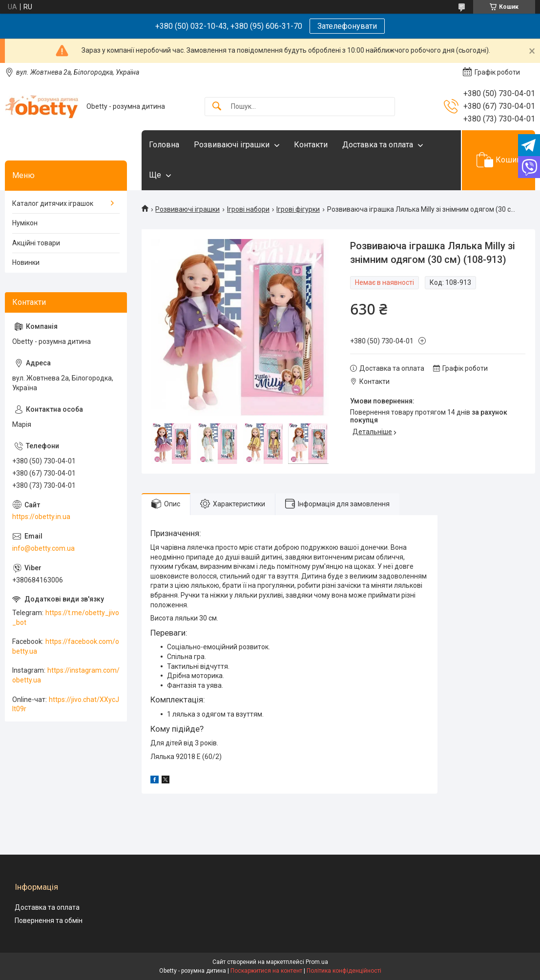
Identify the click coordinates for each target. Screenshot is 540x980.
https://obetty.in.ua (41, 517)
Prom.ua (317, 962)
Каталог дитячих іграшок (53, 203)
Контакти (311, 145)
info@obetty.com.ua (43, 548)
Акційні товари (36, 243)
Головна (164, 145)
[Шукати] (217, 107)
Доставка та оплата (378, 145)
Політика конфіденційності (344, 971)
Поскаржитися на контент (266, 971)
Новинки (26, 262)
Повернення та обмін (49, 920)
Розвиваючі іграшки (232, 145)
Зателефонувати (347, 26)
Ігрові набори (248, 209)
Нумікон (25, 223)
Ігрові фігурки (298, 209)
